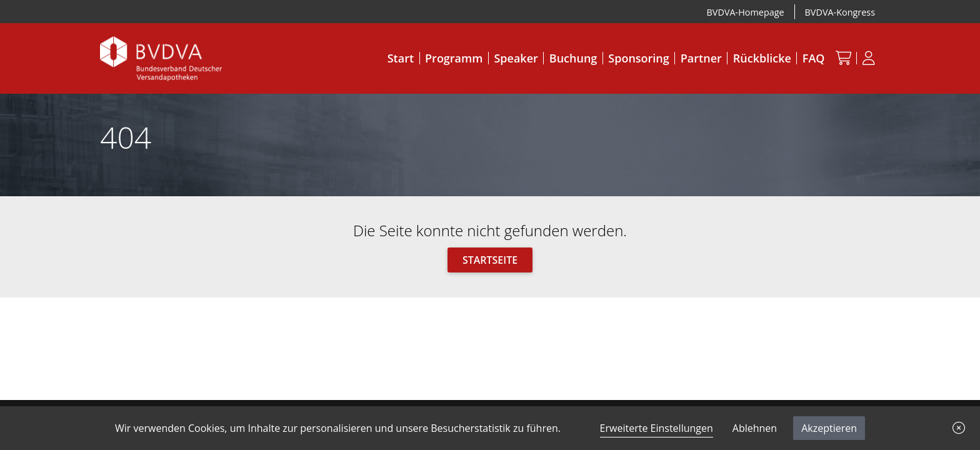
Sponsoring (638, 58)
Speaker (516, 58)
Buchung (573, 58)
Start (401, 58)
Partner (701, 58)
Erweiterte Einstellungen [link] (657, 428)
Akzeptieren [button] (829, 428)
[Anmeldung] (868, 58)
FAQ (814, 58)
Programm (454, 58)
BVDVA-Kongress (840, 12)
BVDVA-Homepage (746, 12)
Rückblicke (762, 58)
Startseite (490, 260)
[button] (959, 428)
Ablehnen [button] (755, 428)
